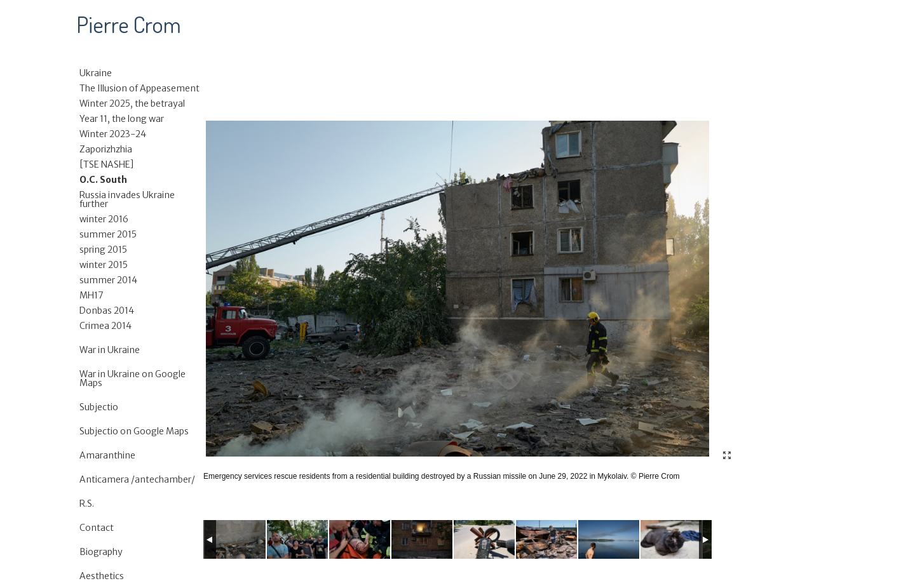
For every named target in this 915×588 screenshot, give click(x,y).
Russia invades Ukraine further (127, 199)
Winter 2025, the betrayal (132, 104)
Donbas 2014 (107, 311)
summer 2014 (108, 280)
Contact (97, 528)
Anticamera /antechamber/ (137, 479)
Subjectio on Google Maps (134, 431)
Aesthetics (102, 576)
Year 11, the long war (122, 119)
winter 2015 (104, 265)
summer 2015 (108, 234)
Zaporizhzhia (106, 149)
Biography (101, 552)
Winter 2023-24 (113, 134)
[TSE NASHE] (107, 164)
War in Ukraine (110, 350)
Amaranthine (107, 455)
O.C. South (103, 180)
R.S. (87, 504)
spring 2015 (103, 250)
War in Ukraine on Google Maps (132, 378)
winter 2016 (104, 219)
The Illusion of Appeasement (139, 88)
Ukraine (96, 73)
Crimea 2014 (105, 326)
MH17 (91, 295)
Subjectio (99, 407)
